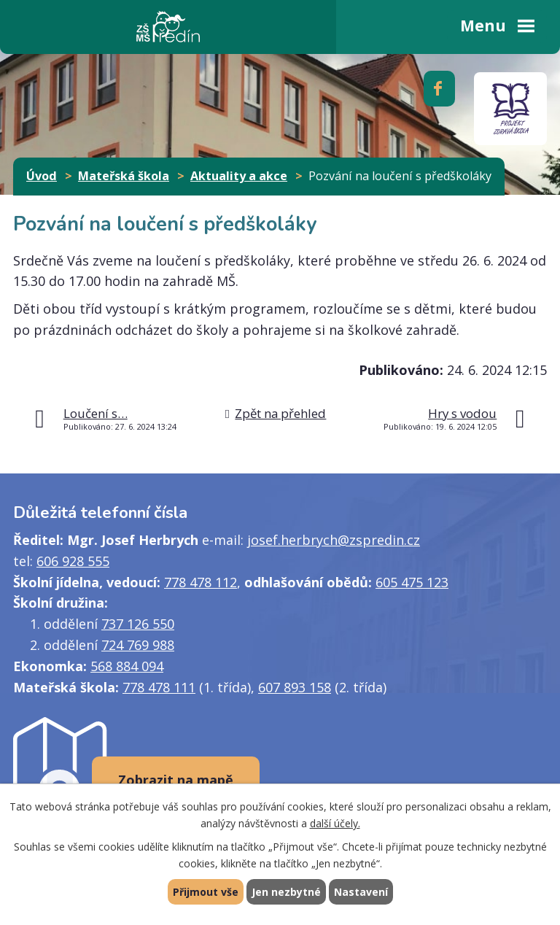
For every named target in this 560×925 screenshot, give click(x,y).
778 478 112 (201, 582)
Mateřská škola (124, 176)
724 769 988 (138, 645)
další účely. (335, 823)
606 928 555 (73, 561)
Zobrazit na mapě (176, 780)
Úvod (42, 176)
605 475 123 (412, 582)
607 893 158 (295, 687)
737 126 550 (138, 624)
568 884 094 (127, 666)
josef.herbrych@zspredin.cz (334, 540)
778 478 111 (159, 687)
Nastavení (361, 892)
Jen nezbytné (286, 892)
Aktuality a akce (239, 176)
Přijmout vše (206, 892)
